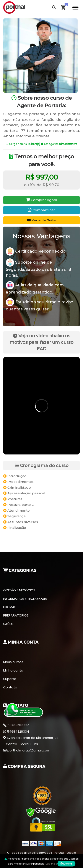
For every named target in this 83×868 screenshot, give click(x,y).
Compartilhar (41, 210)
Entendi (66, 864)
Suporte (10, 679)
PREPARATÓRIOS (16, 615)
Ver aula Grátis (41, 220)
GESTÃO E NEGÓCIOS (19, 590)
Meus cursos (13, 662)
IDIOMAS (10, 607)
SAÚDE (8, 624)
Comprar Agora (42, 200)
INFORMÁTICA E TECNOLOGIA (25, 599)
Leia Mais (51, 864)
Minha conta (13, 670)
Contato (10, 687)
